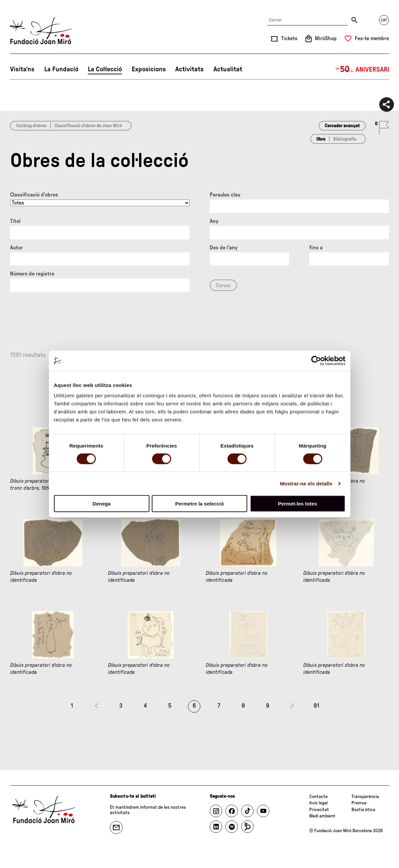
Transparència (365, 797)
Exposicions (149, 69)
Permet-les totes (298, 504)
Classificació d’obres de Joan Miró (88, 126)
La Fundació (61, 69)
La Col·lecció (105, 69)
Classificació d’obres (34, 195)
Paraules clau (225, 195)
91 (316, 706)
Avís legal (318, 803)
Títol (15, 221)
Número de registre (32, 274)
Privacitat (319, 810)
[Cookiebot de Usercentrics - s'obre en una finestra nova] (316, 361)
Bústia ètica (363, 810)
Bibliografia (345, 139)
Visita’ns (22, 69)
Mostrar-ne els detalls (306, 483)
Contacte (318, 797)
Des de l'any (224, 248)
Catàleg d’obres (31, 126)
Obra (321, 139)
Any (214, 221)
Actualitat (228, 69)
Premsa (359, 803)
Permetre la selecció (199, 504)
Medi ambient (322, 816)
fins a (316, 248)
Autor (16, 248)
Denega (102, 504)
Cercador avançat (342, 126)
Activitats (189, 69)
